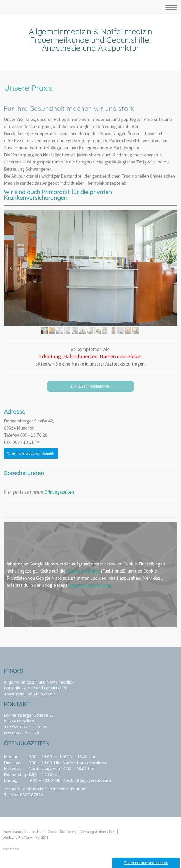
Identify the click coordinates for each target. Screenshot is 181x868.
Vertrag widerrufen (98, 832)
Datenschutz (34, 832)
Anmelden (11, 849)
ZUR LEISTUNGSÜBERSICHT (91, 386)
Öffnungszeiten (59, 492)
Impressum (12, 832)
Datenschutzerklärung (90, 585)
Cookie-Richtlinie (83, 571)
